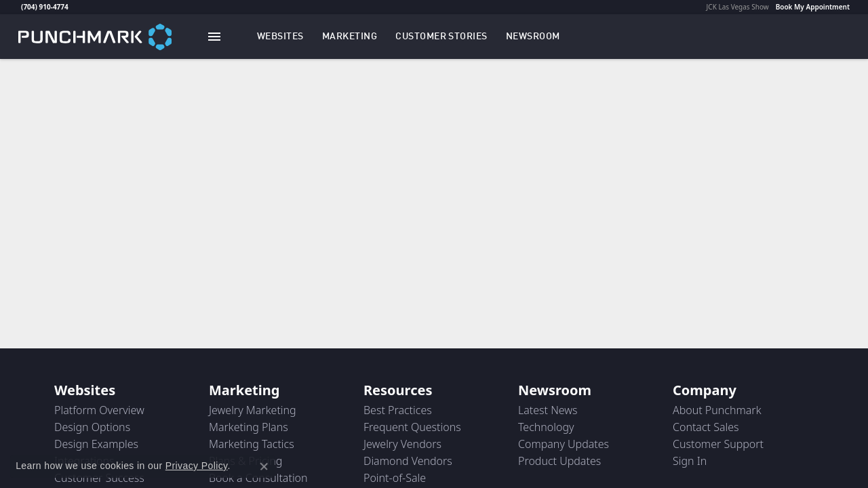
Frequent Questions (412, 427)
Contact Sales (706, 427)
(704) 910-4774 (45, 7)
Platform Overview (99, 410)
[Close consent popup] (264, 466)
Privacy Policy (197, 466)
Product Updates (559, 461)
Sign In (690, 461)
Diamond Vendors (408, 461)
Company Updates (564, 444)
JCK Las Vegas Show (738, 7)
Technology (546, 427)
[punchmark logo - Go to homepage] (95, 36)
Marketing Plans (249, 427)
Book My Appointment (813, 7)
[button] (280, 37)
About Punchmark (717, 410)
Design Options (92, 427)
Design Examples (96, 444)
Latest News (548, 410)
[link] (20, 7)
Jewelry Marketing (253, 410)
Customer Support (718, 444)
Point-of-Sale (395, 478)
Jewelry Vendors (402, 444)
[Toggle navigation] (214, 37)
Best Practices (398, 410)
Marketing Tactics (252, 444)
